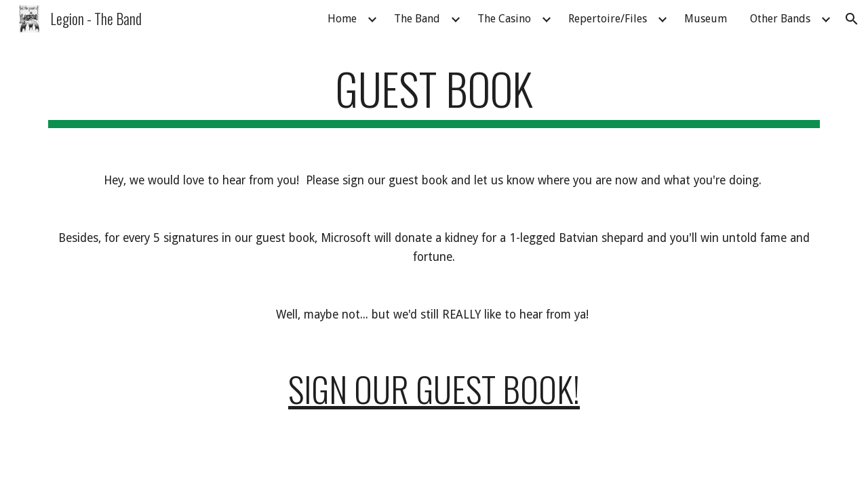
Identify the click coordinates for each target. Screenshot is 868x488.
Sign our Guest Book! (434, 389)
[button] (852, 19)
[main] (434, 95)
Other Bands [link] (780, 19)
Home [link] (342, 19)
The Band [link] (417, 19)
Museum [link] (706, 19)
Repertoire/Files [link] (608, 19)
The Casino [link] (504, 19)
